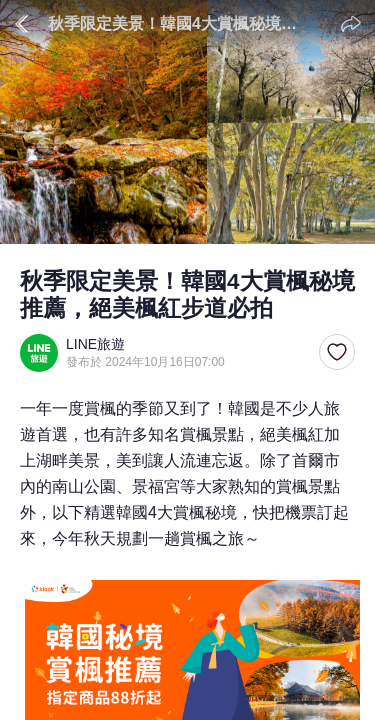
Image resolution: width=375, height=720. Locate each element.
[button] (337, 353)
